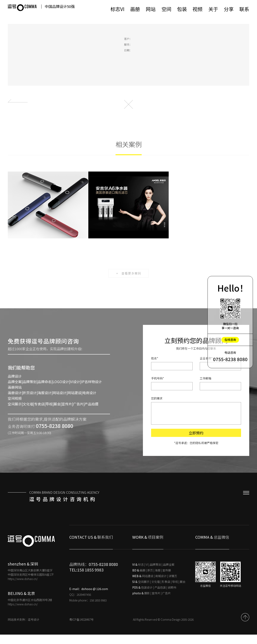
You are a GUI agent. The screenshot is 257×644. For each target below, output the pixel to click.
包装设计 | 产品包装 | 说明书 (154, 597)
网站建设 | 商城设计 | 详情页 (155, 585)
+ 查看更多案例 (128, 282)
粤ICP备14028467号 (81, 629)
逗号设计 (34, 629)
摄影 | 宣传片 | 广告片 (152, 602)
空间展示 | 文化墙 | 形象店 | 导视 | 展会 (159, 591)
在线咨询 (230, 340)
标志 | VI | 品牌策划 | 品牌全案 (153, 574)
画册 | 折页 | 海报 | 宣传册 (152, 580)
